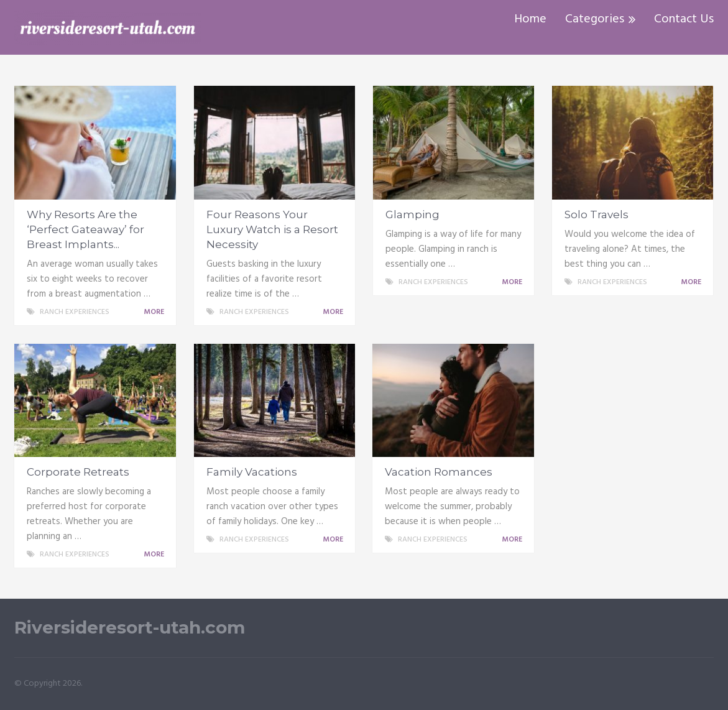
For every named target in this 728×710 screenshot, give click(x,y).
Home (530, 19)
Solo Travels (597, 214)
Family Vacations (252, 472)
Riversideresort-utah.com (130, 628)
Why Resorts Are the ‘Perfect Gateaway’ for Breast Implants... (85, 229)
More (156, 312)
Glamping (412, 214)
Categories (595, 19)
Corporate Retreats (78, 472)
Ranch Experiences (75, 312)
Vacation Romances (439, 472)
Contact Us (684, 19)
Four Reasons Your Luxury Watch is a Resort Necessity (272, 229)
